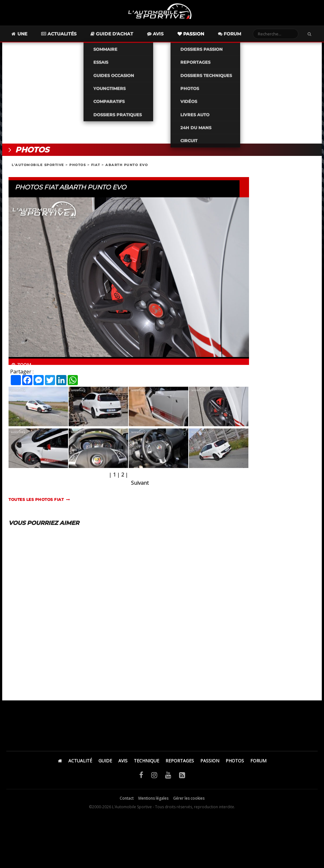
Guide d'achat (123, 37)
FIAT (96, 168)
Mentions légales (153, 801)
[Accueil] (60, 763)
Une (30, 37)
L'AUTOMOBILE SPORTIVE (38, 168)
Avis (167, 37)
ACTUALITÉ (80, 763)
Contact (127, 801)
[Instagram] (154, 778)
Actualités (70, 37)
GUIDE (105, 763)
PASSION (210, 763)
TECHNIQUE (146, 763)
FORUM (258, 763)
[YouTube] (168, 778)
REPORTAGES (180, 763)
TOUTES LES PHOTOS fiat (36, 502)
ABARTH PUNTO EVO (127, 168)
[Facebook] (141, 778)
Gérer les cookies (189, 801)
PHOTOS (78, 168)
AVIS (123, 763)
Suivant (140, 486)
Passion (202, 37)
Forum (241, 37)
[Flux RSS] (182, 778)
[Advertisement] (162, 96)
